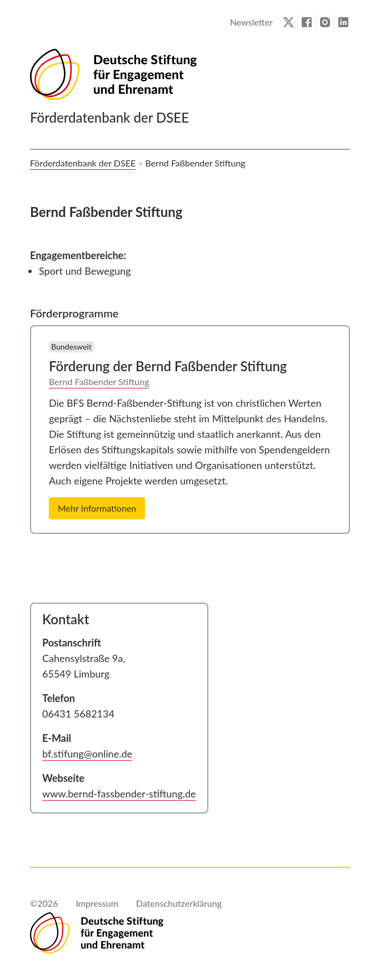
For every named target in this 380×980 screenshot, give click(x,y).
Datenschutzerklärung (179, 903)
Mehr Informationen (97, 508)
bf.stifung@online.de (87, 754)
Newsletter (251, 22)
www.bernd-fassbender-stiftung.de (119, 794)
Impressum (97, 903)
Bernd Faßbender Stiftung (99, 382)
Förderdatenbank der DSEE (83, 163)
